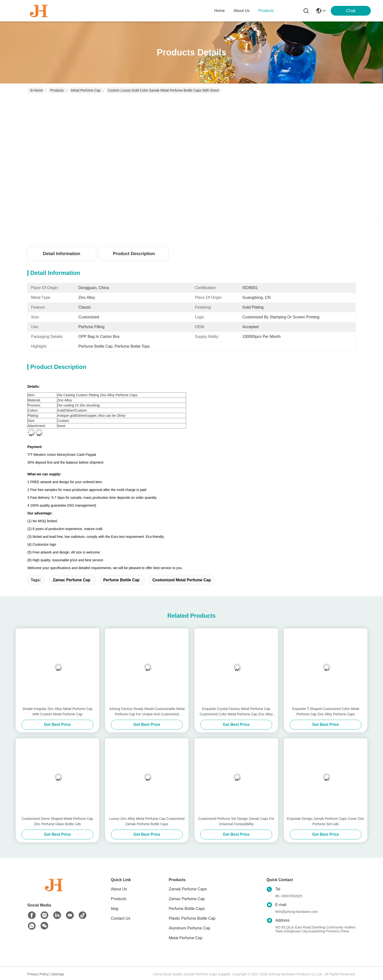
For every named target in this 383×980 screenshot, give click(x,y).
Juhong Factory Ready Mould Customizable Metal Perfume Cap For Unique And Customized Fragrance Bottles (147, 712)
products (266, 11)
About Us (119, 889)
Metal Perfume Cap (86, 90)
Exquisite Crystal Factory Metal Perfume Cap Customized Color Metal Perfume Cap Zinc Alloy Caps (236, 712)
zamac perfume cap (72, 580)
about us (242, 11)
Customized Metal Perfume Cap (182, 580)
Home (219, 11)
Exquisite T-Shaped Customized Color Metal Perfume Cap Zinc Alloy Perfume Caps (326, 711)
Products (57, 90)
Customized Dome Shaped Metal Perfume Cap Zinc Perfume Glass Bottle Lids (57, 821)
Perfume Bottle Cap (121, 580)
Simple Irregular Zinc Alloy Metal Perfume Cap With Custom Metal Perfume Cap (57, 711)
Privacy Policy (38, 974)
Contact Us (121, 918)
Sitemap (58, 974)
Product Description (134, 254)
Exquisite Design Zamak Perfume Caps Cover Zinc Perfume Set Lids (326, 821)
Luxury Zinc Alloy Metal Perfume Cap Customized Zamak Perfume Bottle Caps (147, 821)
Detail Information (61, 254)
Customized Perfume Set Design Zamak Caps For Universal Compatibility (236, 821)
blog (115, 909)
